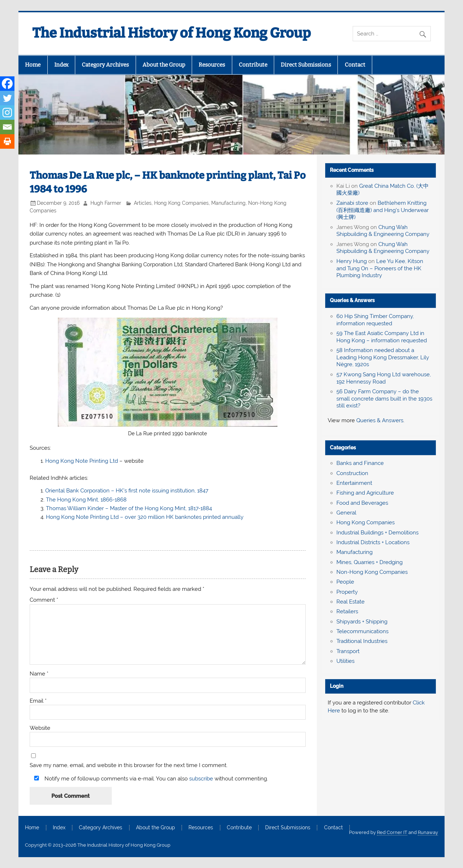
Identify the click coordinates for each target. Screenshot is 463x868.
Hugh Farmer (106, 203)
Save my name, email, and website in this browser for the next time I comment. (129, 765)
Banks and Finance (360, 463)
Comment (44, 600)
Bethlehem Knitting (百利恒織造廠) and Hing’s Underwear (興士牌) (383, 210)
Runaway (428, 832)
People (345, 582)
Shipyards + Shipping (362, 622)
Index (61, 65)
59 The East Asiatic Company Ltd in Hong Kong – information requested (382, 337)
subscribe (201, 779)
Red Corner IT (392, 832)
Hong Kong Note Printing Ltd (82, 461)
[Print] (7, 141)
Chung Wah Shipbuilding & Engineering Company (383, 231)
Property (347, 592)
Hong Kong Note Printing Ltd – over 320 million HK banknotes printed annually (145, 517)
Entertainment (354, 483)
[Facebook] (7, 84)
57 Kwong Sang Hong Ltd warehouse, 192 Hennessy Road (384, 378)
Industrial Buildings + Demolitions (377, 533)
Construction (352, 473)
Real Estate (351, 602)
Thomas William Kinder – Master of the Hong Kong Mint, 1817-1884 (129, 508)
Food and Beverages (362, 503)
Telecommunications (362, 631)
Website (40, 728)
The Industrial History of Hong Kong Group (171, 33)
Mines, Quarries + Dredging (369, 562)
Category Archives (105, 65)
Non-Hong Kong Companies (372, 572)
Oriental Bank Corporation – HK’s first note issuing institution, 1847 (127, 491)
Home (33, 65)
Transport (348, 651)
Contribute (253, 65)
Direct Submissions (306, 65)
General (346, 513)
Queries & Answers (352, 300)
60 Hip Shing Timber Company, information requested (375, 320)
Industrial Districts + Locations (373, 542)
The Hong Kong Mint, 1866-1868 (86, 500)
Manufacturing (228, 203)
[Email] (7, 127)
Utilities (345, 661)
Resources (212, 65)
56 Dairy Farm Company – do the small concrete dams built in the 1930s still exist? (384, 399)
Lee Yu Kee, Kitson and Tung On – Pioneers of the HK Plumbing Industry (380, 268)
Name (39, 674)
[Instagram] (7, 113)
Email (38, 701)
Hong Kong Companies (181, 203)
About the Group (164, 65)
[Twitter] (7, 98)
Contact (355, 65)
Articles (143, 203)
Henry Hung (352, 261)
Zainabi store (352, 203)
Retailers (347, 611)
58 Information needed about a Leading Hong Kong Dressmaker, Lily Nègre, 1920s (383, 357)
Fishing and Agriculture (365, 493)
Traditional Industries (362, 641)
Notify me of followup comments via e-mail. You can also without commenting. (150, 778)
